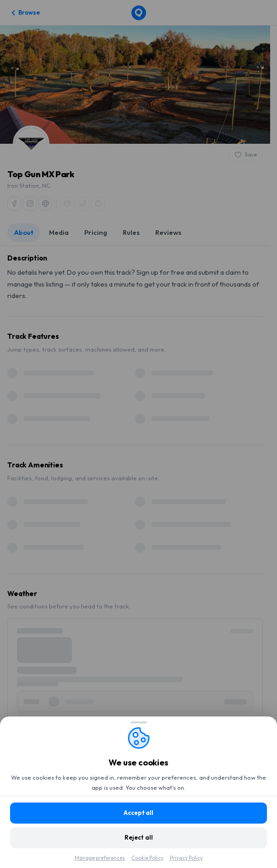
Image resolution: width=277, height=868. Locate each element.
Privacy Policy (186, 858)
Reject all (139, 837)
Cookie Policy (147, 858)
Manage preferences (100, 858)
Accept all (138, 813)
